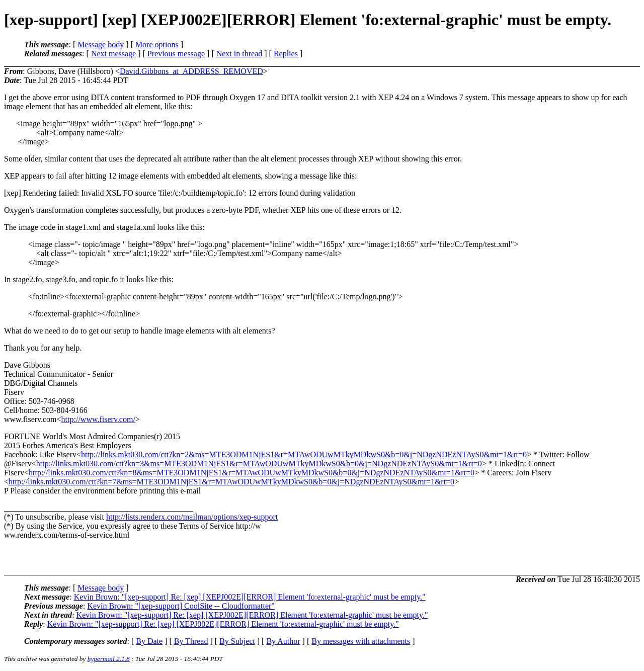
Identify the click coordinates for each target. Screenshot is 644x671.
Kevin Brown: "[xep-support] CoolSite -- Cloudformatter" (181, 606)
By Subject (237, 641)
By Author (283, 641)
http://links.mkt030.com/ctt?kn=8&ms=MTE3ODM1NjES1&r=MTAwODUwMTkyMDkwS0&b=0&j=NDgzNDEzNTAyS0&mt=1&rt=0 (252, 473)
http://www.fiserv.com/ (98, 419)
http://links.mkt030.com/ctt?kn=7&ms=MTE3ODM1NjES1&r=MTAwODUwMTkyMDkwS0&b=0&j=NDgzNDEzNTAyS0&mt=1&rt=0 (231, 482)
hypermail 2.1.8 (109, 659)
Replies (286, 54)
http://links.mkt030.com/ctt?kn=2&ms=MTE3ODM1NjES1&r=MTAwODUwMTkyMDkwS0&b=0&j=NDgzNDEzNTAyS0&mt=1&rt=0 (304, 454)
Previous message (176, 54)
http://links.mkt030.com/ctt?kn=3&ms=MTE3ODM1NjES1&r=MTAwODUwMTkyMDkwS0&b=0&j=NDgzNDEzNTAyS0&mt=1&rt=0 (259, 464)
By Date (149, 641)
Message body (101, 45)
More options (157, 45)
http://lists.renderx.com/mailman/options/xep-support (192, 517)
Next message (113, 54)
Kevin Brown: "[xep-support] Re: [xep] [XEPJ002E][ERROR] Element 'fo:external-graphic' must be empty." (250, 597)
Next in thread (239, 54)
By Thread (191, 641)
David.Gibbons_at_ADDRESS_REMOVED (191, 71)
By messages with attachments (361, 641)
